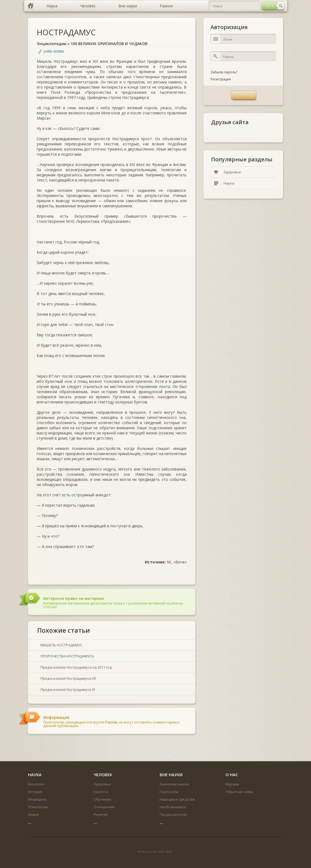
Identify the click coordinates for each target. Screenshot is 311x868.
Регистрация (221, 79)
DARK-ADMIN (54, 51)
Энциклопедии (51, 44)
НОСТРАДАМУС (66, 32)
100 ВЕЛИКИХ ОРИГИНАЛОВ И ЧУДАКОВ (109, 44)
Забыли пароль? (224, 72)
